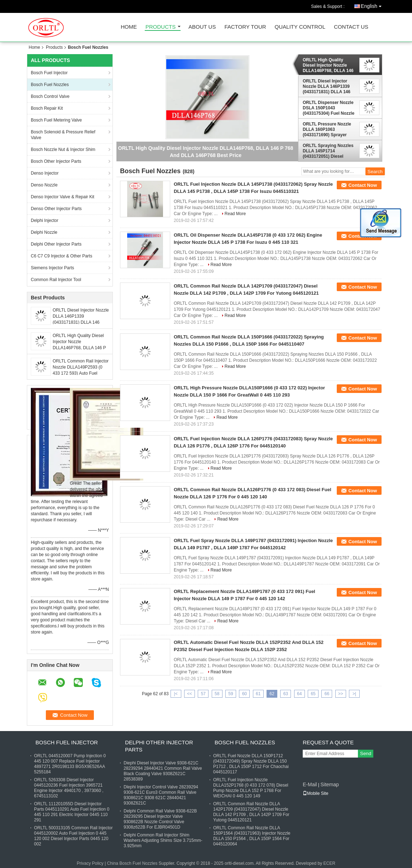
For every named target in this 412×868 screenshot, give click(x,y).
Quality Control (300, 27)
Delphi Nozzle (44, 232)
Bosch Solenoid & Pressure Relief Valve (63, 135)
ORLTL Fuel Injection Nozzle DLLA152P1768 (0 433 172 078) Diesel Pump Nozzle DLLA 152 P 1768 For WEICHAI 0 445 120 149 (251, 788)
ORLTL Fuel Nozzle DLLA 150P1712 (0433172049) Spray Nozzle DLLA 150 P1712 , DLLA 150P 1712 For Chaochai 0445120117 (251, 764)
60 (245, 694)
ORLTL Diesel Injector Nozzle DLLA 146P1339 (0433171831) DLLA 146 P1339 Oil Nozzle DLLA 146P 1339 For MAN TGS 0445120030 (328, 86)
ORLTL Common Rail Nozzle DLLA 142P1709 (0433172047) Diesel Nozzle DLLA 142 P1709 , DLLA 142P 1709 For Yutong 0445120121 (251, 812)
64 (299, 694)
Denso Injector (45, 173)
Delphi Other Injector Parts (56, 244)
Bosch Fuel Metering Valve (56, 120)
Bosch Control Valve (50, 96)
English (373, 5)
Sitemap (329, 784)
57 (203, 694)
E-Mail (310, 784)
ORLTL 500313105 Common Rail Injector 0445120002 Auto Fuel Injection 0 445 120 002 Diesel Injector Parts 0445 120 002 (73, 836)
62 (272, 694)
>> (341, 694)
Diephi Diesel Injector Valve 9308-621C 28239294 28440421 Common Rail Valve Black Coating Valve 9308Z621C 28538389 (163, 771)
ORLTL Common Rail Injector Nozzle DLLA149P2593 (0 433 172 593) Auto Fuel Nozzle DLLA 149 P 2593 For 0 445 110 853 (81, 373)
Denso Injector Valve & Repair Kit (63, 197)
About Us (202, 27)
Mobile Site (315, 793)
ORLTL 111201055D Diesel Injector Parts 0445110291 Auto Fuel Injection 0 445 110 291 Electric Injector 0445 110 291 (72, 812)
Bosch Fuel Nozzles (50, 85)
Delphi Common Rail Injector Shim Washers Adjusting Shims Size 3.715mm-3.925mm (163, 840)
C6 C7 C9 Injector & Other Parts (61, 256)
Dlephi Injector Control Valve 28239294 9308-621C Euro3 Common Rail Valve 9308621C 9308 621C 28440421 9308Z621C (161, 795)
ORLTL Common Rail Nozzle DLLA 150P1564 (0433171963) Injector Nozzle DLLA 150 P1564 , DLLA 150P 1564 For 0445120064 (252, 836)
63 (286, 694)
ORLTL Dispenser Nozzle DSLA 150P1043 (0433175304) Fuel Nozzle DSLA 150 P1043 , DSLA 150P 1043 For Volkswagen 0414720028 (329, 108)
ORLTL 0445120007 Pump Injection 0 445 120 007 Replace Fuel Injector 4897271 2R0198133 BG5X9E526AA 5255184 (70, 764)
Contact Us (351, 27)
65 (313, 694)
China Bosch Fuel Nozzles (132, 863)
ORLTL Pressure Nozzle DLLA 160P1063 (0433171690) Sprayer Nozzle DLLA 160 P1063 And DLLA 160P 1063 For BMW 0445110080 (328, 129)
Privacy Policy (90, 863)
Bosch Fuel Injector (49, 73)
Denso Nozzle (44, 185)
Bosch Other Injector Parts (56, 161)
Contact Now (363, 185)
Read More (235, 214)
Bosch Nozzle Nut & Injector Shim (63, 150)
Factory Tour (245, 27)
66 (327, 694)
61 (258, 694)
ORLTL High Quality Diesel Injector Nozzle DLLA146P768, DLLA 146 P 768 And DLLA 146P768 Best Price (80, 348)
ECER (329, 863)
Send (366, 753)
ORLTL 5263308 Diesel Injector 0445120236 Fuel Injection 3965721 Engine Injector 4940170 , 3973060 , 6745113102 (69, 788)
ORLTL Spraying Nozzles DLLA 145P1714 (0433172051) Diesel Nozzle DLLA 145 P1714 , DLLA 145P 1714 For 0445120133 (328, 151)
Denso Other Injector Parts (56, 209)
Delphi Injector (45, 220)
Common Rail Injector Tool (56, 280)
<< (190, 694)
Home (129, 27)
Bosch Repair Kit (47, 108)
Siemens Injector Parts (52, 268)
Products (161, 27)
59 (231, 694)
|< (176, 694)
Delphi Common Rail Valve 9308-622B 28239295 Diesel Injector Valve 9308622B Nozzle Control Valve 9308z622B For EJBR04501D (160, 819)
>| (354, 694)
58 (217, 694)
